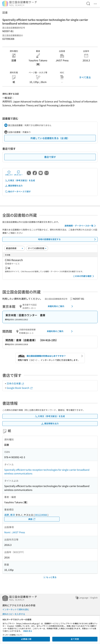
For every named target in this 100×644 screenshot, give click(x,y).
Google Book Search (20, 388)
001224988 (41, 515)
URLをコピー (18, 173)
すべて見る (85, 77)
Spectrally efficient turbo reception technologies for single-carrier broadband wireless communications (47, 472)
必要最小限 (26, 639)
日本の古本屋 (15, 383)
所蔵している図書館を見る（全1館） (50, 138)
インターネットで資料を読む (16, 609)
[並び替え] (15, 248)
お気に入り (9, 173)
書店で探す (50, 157)
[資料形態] (37, 248)
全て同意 (75, 639)
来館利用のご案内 (61, 306)
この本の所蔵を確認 (84, 276)
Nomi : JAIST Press (15, 532)
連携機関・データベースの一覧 (81, 226)
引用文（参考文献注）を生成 (20, 180)
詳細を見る (28, 631)
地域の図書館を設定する (67, 239)
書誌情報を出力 (14, 186)
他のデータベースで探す (18, 192)
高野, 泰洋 (10, 515)
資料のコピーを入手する (14, 614)
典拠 (32, 519)
